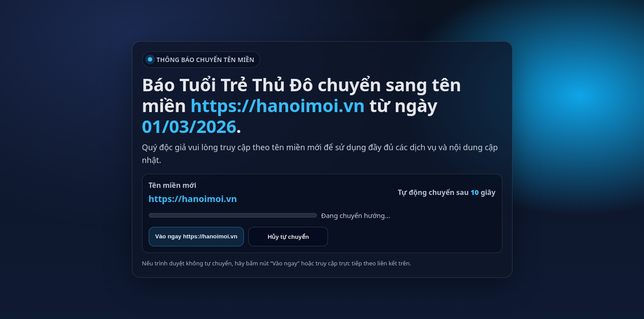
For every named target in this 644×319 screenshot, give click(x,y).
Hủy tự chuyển (288, 237)
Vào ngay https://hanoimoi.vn (197, 236)
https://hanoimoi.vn (193, 199)
